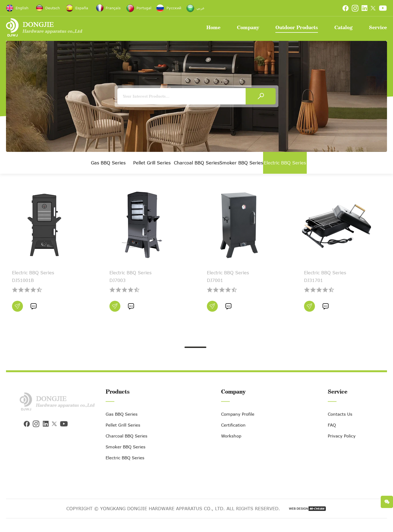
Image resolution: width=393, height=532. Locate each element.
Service (378, 27)
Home (213, 27)
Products (118, 402)
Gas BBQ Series (108, 163)
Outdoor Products (297, 27)
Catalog (343, 27)
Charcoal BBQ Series (197, 163)
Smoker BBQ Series (241, 163)
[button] (195, 347)
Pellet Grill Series (152, 163)
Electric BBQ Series (285, 163)
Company (248, 27)
